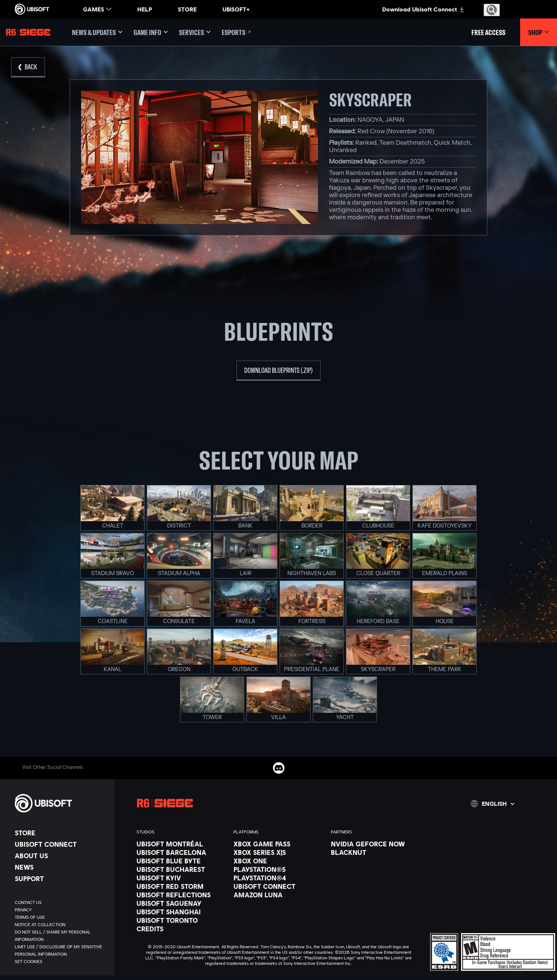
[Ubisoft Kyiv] (181, 878)
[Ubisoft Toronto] (181, 920)
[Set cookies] (29, 962)
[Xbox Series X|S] (278, 852)
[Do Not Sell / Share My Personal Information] (61, 936)
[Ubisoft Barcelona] (181, 852)
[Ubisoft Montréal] (181, 844)
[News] (61, 867)
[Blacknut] (376, 852)
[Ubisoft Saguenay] (181, 903)
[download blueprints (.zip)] (278, 371)
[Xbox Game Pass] (278, 844)
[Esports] (237, 32)
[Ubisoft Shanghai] (181, 912)
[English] (492, 804)
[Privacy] (61, 910)
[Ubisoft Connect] (61, 844)
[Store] (61, 833)
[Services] (195, 32)
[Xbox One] (278, 861)
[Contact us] (61, 902)
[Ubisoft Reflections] (181, 895)
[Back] (28, 67)
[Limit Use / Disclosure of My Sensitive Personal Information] (61, 950)
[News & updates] (97, 32)
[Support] (61, 878)
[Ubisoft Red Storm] (181, 886)
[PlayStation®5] (278, 869)
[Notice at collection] (61, 925)
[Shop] (539, 32)
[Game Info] (151, 32)
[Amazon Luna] (278, 895)
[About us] (61, 856)
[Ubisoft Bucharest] (181, 869)
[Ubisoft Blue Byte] (181, 861)
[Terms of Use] (61, 917)
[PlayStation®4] (278, 878)
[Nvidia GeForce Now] (376, 844)
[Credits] (181, 929)
